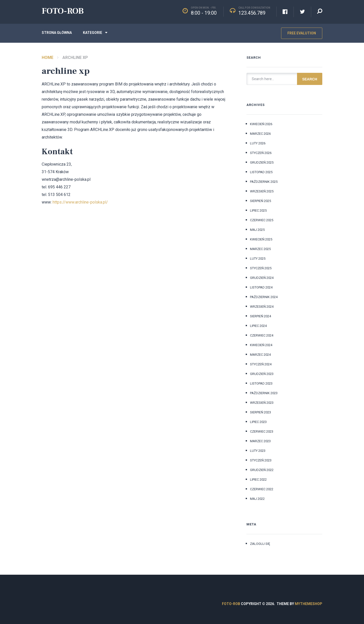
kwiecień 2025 (261, 239)
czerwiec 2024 (262, 335)
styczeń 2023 (261, 460)
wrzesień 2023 (262, 403)
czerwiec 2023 (262, 431)
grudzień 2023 (262, 374)
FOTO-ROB (63, 11)
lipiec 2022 (258, 480)
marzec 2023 (260, 441)
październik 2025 (264, 182)
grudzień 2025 (262, 162)
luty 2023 (258, 451)
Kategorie (93, 33)
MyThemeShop (309, 604)
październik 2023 (264, 393)
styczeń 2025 (261, 268)
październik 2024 (264, 297)
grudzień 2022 (262, 470)
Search (310, 79)
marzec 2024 (260, 355)
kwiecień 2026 (261, 124)
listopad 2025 (261, 172)
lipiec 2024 (258, 326)
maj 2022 (257, 499)
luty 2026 (258, 143)
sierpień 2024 (260, 316)
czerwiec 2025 (262, 220)
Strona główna (57, 33)
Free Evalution (302, 33)
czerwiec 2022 (262, 489)
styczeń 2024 (261, 364)
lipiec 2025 (258, 210)
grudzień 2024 (262, 278)
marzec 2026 (260, 134)
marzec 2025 (260, 249)
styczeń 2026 (261, 153)
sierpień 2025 (260, 201)
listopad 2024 (261, 287)
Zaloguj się (260, 544)
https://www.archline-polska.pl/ (80, 202)
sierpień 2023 (260, 412)
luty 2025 (258, 259)
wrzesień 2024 (262, 307)
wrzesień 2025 (262, 191)
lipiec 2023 (258, 422)
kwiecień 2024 (261, 345)
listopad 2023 (261, 383)
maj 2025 (257, 230)
